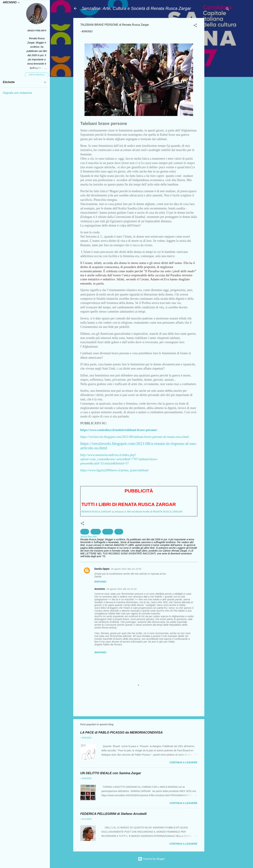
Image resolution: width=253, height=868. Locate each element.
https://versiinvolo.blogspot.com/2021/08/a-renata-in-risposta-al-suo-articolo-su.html (139, 446)
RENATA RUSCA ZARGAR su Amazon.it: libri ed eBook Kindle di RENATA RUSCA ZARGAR (132, 512)
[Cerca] (228, 10)
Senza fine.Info (37, 31)
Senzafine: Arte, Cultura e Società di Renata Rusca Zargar (136, 8)
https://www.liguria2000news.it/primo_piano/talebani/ (115, 470)
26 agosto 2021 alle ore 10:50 (126, 569)
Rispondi (100, 582)
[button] (195, 26)
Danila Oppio (102, 569)
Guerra (108, 532)
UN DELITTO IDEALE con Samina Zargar (111, 773)
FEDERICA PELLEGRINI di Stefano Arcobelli (113, 814)
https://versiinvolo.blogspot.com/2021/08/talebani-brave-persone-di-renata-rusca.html (135, 437)
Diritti (85, 532)
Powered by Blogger (151, 859)
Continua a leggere (183, 762)
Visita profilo (37, 75)
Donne (96, 532)
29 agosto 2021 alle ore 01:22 (122, 589)
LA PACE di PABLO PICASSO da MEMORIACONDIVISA (121, 732)
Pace (119, 532)
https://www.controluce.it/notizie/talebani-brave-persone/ (119, 430)
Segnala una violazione (17, 93)
